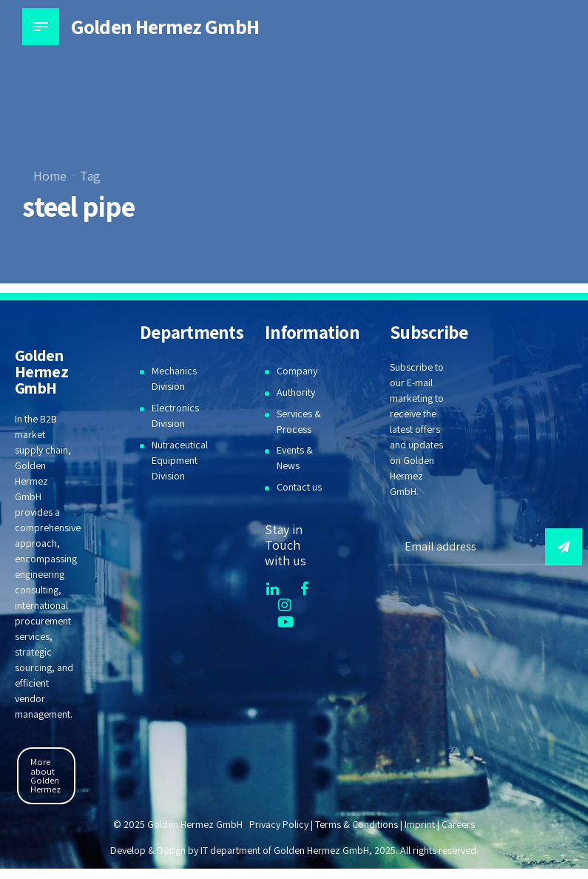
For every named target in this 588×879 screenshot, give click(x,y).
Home (50, 176)
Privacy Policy (279, 824)
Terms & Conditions (356, 824)
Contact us (299, 487)
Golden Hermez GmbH (165, 26)
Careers (458, 824)
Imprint (420, 824)
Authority (296, 392)
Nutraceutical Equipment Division (180, 460)
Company (297, 371)
